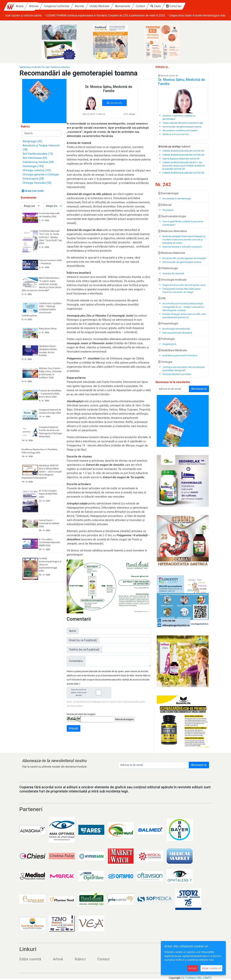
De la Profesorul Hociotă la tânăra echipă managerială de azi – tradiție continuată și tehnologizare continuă (183, 307)
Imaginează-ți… (170, 344)
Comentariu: (76, 661)
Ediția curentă (30, 959)
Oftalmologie (168, 268)
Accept (193, 968)
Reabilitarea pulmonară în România (180, 355)
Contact (166, 6)
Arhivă (58, 959)
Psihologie (166, 339)
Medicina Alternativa (173, 231)
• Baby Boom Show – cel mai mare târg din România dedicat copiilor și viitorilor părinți (57, 15)
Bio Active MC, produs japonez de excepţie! (184, 258)
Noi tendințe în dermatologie (177, 199)
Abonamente (148, 6)
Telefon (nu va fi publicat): (84, 650)
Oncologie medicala (172, 280)
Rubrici (80, 959)
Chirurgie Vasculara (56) (37, 183)
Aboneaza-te (199, 389)
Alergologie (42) (32, 141)
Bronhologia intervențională (176, 329)
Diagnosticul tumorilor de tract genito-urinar (184, 285)
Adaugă (74, 728)
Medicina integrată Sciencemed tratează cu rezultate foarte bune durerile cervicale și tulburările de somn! (184, 240)
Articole (59, 6)
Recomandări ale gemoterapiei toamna (182, 262)
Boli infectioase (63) (35, 158)
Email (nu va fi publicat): (83, 640)
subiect (186, 147)
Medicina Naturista (60, 67)
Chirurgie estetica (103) (37, 170)
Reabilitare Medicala (173, 350)
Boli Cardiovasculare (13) (38, 154)
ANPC (208, 978)
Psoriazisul (168, 210)
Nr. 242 (46, 67)
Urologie (165, 362)
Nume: (73, 631)
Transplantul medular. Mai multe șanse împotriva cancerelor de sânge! (181, 290)
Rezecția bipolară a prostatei (177, 374)
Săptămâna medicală (30, 67)
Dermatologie (168, 193)
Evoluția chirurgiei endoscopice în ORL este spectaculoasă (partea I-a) (184, 316)
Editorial (165, 205)
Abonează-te (199, 765)
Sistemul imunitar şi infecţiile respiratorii (182, 247)
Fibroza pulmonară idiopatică (177, 333)
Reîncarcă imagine (124, 719)
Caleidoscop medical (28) (38, 162)
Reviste (105, 6)
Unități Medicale (125, 6)
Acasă (45, 6)
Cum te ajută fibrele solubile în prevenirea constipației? (183, 223)
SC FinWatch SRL (192, 978)
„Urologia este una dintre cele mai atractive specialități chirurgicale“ (184, 369)
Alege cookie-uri (211, 968)
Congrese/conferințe (82, 6)
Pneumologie (168, 324)
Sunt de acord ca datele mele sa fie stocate (90, 693)
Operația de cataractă (173, 273)
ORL (162, 298)
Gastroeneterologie (172, 216)
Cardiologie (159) (33, 166)
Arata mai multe (33, 191)
